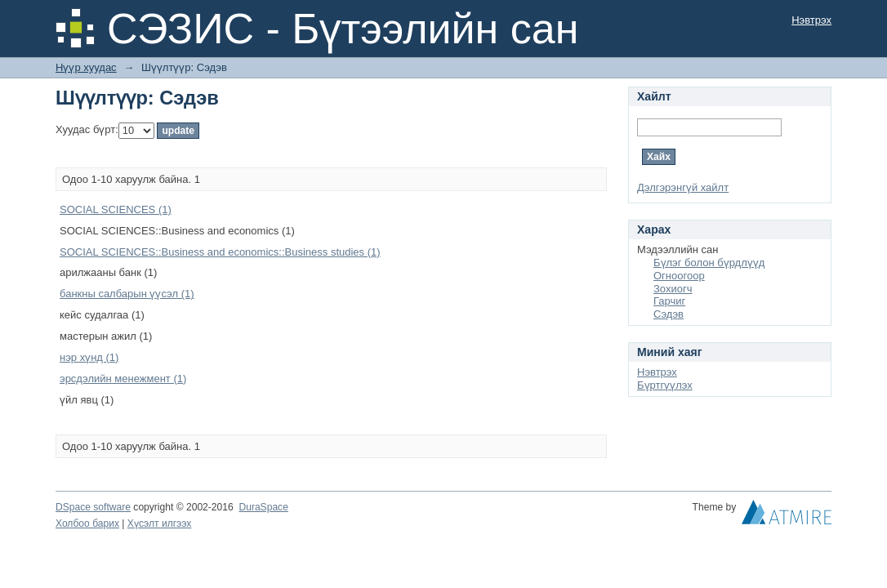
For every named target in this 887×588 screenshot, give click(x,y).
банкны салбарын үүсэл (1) (127, 294)
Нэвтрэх (811, 20)
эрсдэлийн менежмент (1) (123, 379)
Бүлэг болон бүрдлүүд (709, 263)
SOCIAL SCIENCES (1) (116, 209)
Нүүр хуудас (86, 67)
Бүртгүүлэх (665, 385)
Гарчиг (669, 301)
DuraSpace (263, 507)
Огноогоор (679, 276)
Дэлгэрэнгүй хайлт (683, 187)
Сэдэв (669, 314)
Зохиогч (673, 289)
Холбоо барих (87, 523)
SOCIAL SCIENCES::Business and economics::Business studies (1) (220, 252)
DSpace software (93, 507)
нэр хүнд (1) (89, 357)
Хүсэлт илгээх (160, 523)
